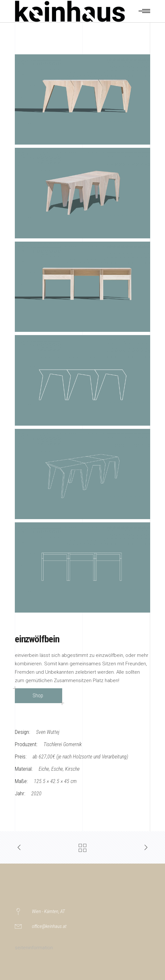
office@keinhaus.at (49, 926)
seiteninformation (34, 948)
